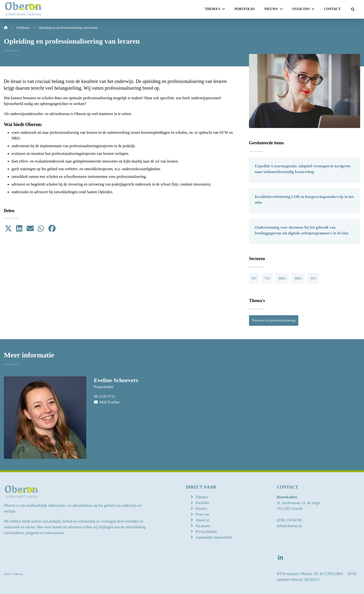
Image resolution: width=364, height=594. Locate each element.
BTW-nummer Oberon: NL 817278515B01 (310, 574)
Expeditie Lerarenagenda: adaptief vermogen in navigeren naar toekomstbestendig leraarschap (303, 169)
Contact (332, 9)
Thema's (202, 497)
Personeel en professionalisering (274, 320)
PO (254, 278)
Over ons (202, 514)
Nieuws (201, 509)
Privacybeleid (206, 532)
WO (313, 278)
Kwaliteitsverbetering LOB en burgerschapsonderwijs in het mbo (304, 200)
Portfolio (245, 9)
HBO (298, 278)
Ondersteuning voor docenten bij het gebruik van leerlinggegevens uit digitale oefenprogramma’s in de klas (302, 230)
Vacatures (203, 526)
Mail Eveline (107, 402)
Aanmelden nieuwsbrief (214, 537)
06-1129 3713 (105, 396)
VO (267, 278)
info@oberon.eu (289, 526)
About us (202, 520)
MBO (282, 278)
